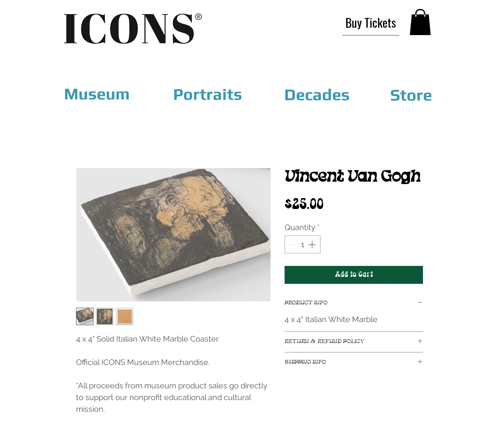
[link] (420, 22)
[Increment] (313, 244)
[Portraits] (207, 94)
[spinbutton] (303, 244)
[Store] (411, 95)
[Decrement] (292, 244)
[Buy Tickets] (371, 22)
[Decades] (317, 94)
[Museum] (97, 94)
